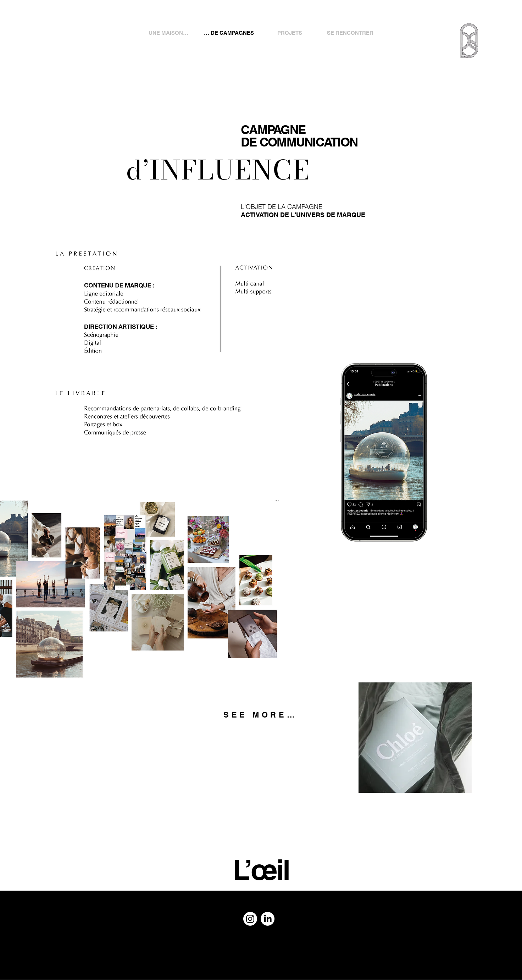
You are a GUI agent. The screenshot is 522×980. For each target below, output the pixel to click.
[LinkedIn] (268, 919)
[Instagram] (250, 919)
